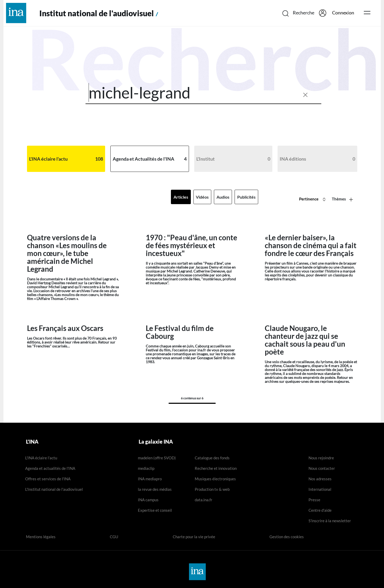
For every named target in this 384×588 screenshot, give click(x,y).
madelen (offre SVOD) (157, 458)
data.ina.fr (204, 500)
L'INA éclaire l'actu (41, 458)
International (320, 489)
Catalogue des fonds (212, 458)
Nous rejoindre (321, 458)
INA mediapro (150, 479)
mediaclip (146, 468)
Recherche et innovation (216, 468)
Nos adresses (320, 479)
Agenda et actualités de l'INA (50, 468)
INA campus (148, 500)
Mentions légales (41, 537)
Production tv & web (212, 489)
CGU (114, 537)
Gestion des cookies (287, 537)
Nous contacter (322, 468)
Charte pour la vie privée (194, 537)
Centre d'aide (320, 510)
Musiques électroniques (215, 479)
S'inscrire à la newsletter (330, 521)
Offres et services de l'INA (48, 479)
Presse (314, 500)
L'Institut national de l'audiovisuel (54, 489)
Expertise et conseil (155, 510)
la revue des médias (155, 489)
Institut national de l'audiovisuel (100, 13)
